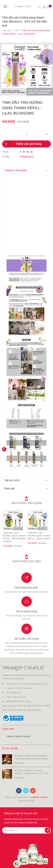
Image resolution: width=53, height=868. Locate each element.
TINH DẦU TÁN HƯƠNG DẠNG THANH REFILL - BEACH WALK (39, 536)
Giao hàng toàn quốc (26, 588)
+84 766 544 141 (13, 693)
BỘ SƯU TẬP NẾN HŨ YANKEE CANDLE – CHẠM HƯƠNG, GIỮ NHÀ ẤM (31, 772)
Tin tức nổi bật (10, 748)
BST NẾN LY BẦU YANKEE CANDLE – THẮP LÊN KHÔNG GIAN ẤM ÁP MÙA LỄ (31, 757)
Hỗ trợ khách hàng (26, 611)
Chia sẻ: (5, 152)
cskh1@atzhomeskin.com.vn (18, 701)
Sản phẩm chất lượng (26, 639)
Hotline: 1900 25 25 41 (16, 697)
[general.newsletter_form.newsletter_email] (26, 830)
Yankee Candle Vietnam (18, 736)
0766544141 (27, 157)
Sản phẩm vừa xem (27, 561)
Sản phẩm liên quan (26, 503)
